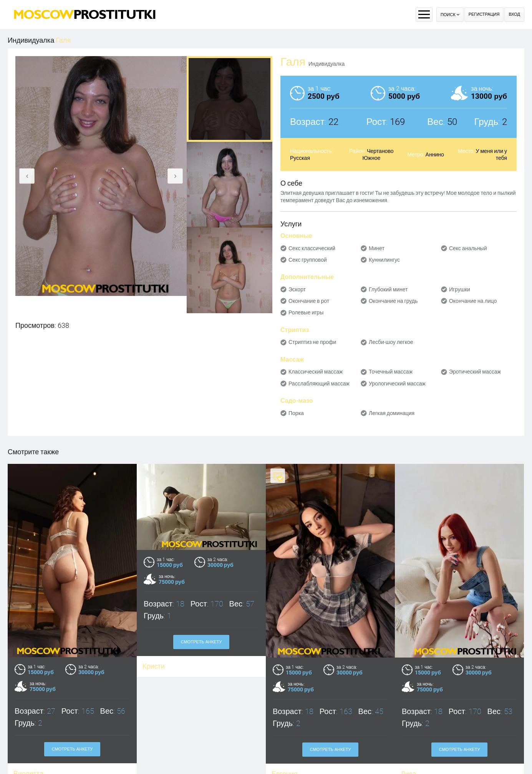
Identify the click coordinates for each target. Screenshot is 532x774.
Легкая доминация (392, 413)
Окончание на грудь (393, 301)
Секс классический (312, 248)
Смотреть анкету (72, 749)
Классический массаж (316, 372)
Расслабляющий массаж (319, 384)
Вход (514, 14)
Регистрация (484, 14)
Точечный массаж (391, 372)
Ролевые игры (306, 312)
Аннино (435, 154)
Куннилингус (384, 260)
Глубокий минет (388, 289)
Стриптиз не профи (312, 342)
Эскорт (297, 289)
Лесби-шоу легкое (391, 342)
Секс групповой (308, 260)
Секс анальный (468, 248)
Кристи (154, 666)
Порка (296, 413)
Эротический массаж (475, 372)
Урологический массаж (397, 384)
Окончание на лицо (473, 301)
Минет (377, 248)
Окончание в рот (309, 301)
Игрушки (460, 289)
